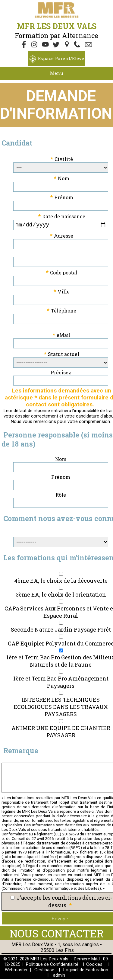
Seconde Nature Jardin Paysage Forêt (61, 631)
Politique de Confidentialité (52, 966)
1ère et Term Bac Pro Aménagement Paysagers (61, 683)
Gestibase (44, 971)
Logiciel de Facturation (86, 971)
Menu (57, 73)
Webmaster (16, 971)
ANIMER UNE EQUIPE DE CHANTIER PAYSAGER (61, 733)
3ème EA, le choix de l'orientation (61, 596)
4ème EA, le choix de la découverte (61, 582)
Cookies (94, 966)
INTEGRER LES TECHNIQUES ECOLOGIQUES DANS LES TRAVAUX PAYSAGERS (61, 708)
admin (59, 976)
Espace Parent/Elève (61, 58)
